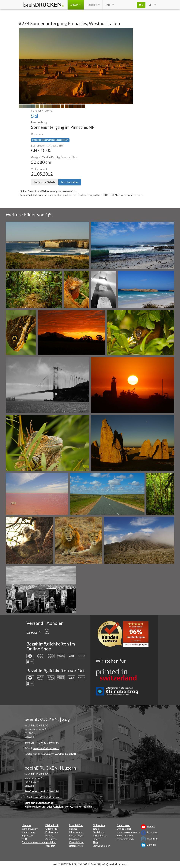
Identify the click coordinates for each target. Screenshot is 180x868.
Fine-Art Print (76, 825)
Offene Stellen (124, 829)
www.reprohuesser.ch (128, 832)
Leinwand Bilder (101, 846)
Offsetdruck (52, 829)
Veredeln (50, 846)
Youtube (151, 826)
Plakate (73, 829)
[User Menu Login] (152, 5)
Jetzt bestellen (70, 182)
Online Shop (99, 825)
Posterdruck (52, 832)
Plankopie (74, 839)
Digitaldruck (52, 825)
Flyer (81, 836)
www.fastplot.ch (125, 839)
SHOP (76, 5)
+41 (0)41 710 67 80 (47, 742)
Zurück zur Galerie (44, 182)
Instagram (152, 839)
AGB (24, 839)
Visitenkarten (100, 836)
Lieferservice (76, 846)
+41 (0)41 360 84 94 (47, 791)
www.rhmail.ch (125, 836)
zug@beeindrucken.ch (46, 748)
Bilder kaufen (76, 832)
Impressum (28, 836)
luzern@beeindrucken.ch (48, 797)
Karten (73, 836)
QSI (35, 115)
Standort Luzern (30, 829)
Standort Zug (28, 832)
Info (110, 5)
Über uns (26, 825)
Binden (97, 839)
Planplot (93, 5)
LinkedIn (151, 845)
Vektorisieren (76, 842)
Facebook (152, 833)
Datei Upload (123, 825)
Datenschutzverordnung (35, 842)
